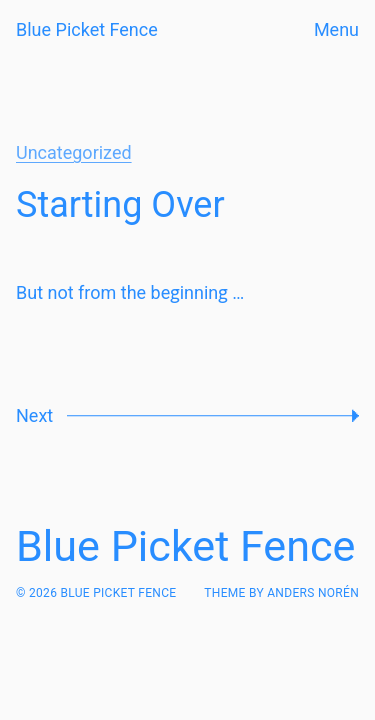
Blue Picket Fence (87, 29)
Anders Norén (313, 593)
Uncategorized (74, 152)
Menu (336, 29)
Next (34, 415)
